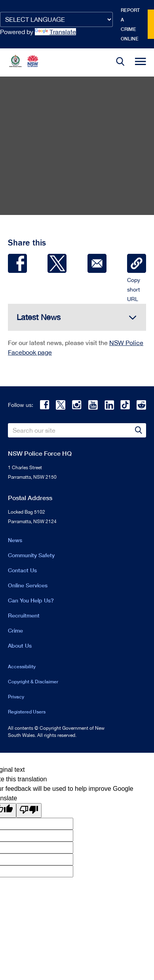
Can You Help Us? (31, 600)
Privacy (16, 697)
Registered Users (27, 712)
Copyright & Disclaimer (33, 682)
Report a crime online (130, 24)
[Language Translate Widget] (56, 19)
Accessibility (22, 666)
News (15, 540)
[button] (120, 62)
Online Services (28, 585)
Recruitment (24, 615)
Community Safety (31, 555)
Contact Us (22, 570)
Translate (55, 32)
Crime (15, 630)
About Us (20, 645)
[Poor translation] (29, 810)
